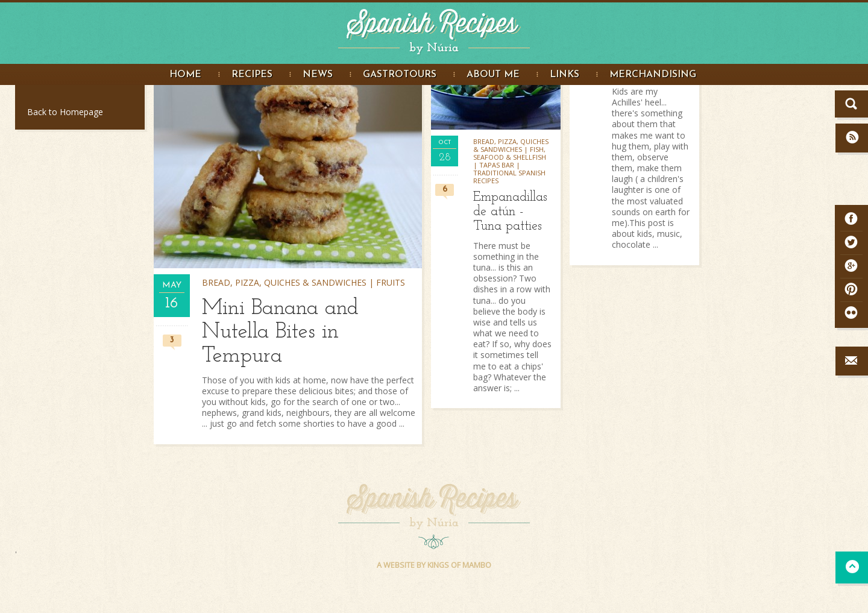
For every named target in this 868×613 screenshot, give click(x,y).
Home (185, 75)
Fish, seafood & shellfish (510, 153)
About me (493, 75)
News (318, 75)
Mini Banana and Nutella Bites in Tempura (280, 332)
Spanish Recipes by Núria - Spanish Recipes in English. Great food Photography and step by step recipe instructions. (434, 29)
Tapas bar (497, 165)
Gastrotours (400, 75)
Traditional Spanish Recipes (509, 177)
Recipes (252, 75)
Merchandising (653, 75)
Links (565, 75)
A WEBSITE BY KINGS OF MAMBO (434, 565)
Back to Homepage (65, 112)
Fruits (391, 282)
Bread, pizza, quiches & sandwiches (284, 282)
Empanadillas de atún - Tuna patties (510, 212)
